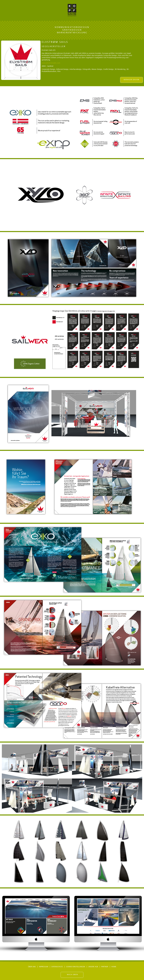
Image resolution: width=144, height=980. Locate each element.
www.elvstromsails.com (51, 63)
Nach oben (72, 975)
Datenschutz (57, 967)
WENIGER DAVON (132, 80)
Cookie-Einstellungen (76, 967)
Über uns (32, 967)
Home (114, 967)
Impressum (44, 967)
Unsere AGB (93, 967)
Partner (105, 967)
